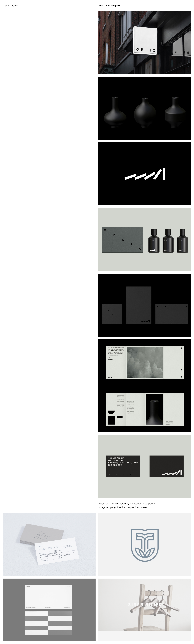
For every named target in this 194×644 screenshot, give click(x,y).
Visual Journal (11, 6)
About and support (109, 6)
